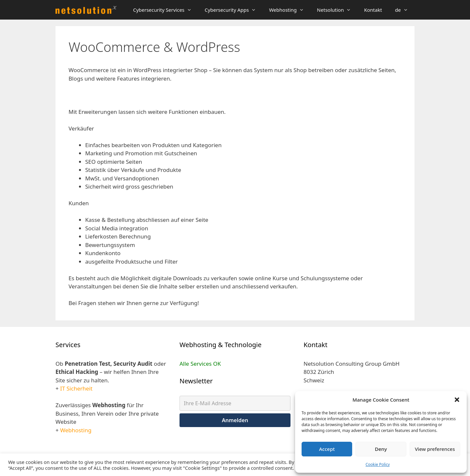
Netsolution (337, 10)
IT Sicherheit (76, 388)
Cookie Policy (378, 464)
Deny (381, 449)
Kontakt (373, 10)
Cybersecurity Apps (234, 10)
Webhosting (290, 10)
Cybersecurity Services (166, 10)
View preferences (435, 449)
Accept (327, 449)
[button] (457, 400)
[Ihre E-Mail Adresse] (235, 403)
